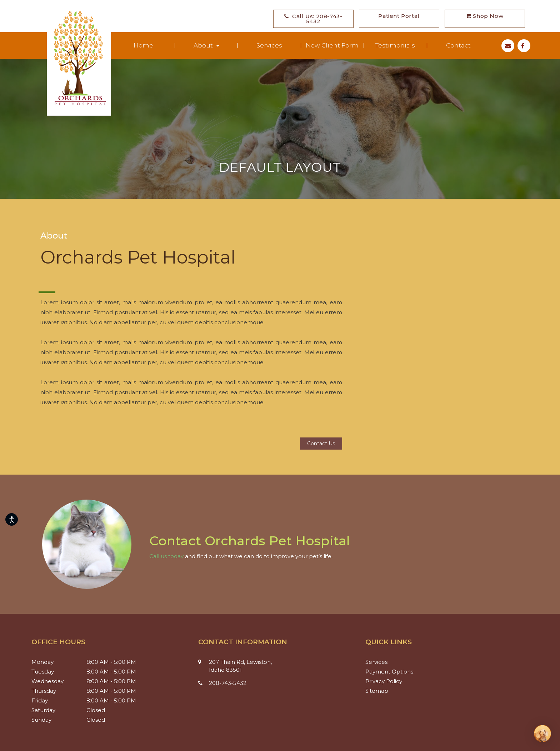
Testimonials (395, 45)
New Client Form (332, 45)
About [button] (206, 45)
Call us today (166, 556)
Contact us (321, 444)
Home (143, 45)
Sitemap (379, 691)
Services (269, 45)
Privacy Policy (386, 681)
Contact (458, 45)
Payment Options (392, 672)
